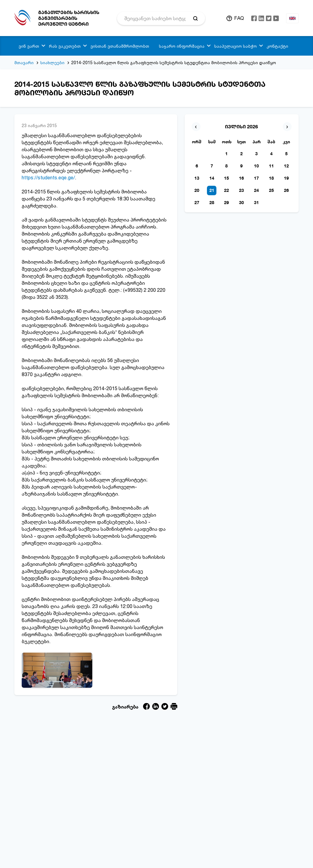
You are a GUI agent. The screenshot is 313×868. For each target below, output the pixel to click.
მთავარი (24, 62)
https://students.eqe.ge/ (48, 178)
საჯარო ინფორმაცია (182, 46)
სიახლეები (52, 62)
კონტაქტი (277, 46)
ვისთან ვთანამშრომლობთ (120, 46)
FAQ (239, 18)
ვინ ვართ (29, 46)
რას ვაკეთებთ (65, 46)
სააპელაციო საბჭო (236, 46)
